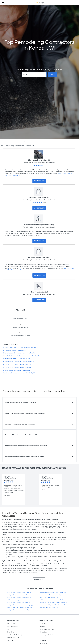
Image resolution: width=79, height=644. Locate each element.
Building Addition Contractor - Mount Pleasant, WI (54, 602)
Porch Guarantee (12, 626)
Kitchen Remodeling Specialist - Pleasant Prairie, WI (54, 605)
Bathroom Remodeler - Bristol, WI (49, 607)
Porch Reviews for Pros (47, 629)
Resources (43, 626)
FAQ (8, 629)
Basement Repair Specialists (39, 197)
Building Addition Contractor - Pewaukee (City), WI (20, 605)
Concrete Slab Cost (13, 638)
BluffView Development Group (39, 257)
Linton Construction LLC (39, 292)
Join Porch (43, 623)
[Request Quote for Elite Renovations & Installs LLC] (39, 181)
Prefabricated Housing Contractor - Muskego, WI (53, 592)
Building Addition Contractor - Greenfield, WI (52, 600)
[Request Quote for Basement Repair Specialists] (39, 208)
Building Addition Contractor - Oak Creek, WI (19, 592)
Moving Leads (44, 632)
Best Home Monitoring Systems (16, 635)
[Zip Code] (34, 75)
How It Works (11, 623)
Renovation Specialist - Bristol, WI (49, 597)
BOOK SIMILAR (39, 579)
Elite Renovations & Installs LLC (39, 160)
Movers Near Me (12, 632)
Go (52, 75)
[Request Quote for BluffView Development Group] (39, 275)
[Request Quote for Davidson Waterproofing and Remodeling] (39, 241)
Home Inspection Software (48, 635)
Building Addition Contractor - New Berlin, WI (19, 597)
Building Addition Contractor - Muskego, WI (18, 602)
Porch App (10, 641)
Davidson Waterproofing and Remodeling (39, 225)
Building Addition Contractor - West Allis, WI (19, 610)
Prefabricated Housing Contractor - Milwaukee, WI (20, 607)
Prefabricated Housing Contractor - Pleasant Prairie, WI (22, 600)
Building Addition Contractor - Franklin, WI (18, 595)
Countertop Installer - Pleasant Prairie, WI (51, 595)
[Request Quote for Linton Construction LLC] (39, 300)
